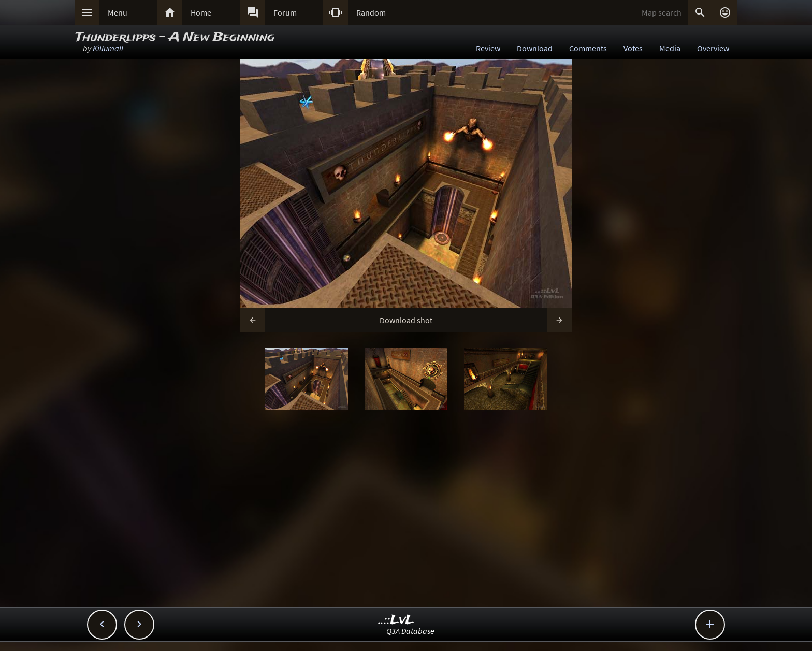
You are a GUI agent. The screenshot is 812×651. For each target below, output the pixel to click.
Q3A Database (410, 631)
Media (670, 48)
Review (488, 48)
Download (535, 48)
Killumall (108, 48)
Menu (118, 12)
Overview (713, 48)
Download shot (406, 320)
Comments (588, 48)
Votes (633, 48)
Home (201, 12)
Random (371, 12)
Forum (285, 12)
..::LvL (396, 620)
